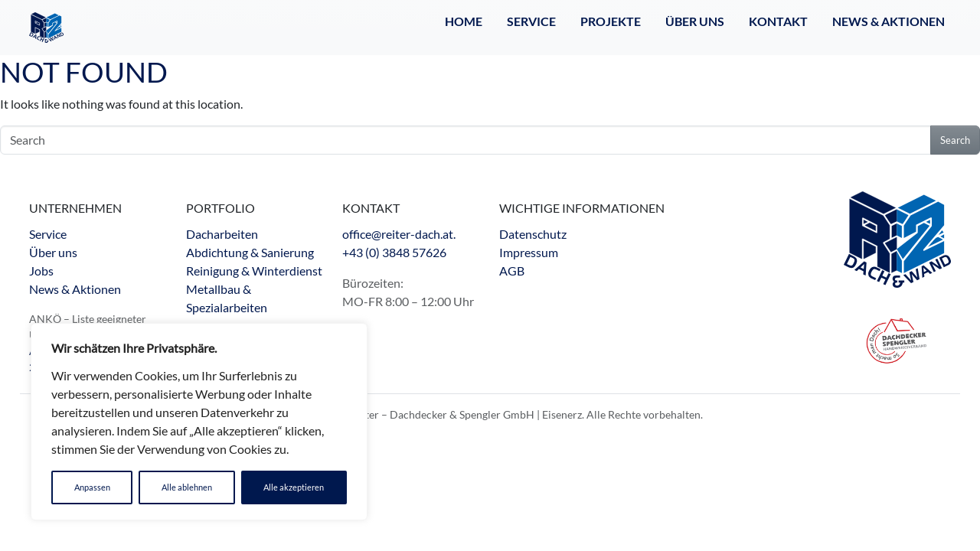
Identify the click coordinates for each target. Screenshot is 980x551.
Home (464, 21)
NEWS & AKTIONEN (889, 21)
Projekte (611, 21)
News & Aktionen (75, 289)
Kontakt (778, 21)
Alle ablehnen (187, 487)
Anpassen (92, 487)
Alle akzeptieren (294, 487)
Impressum (529, 252)
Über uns (53, 252)
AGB (512, 271)
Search (955, 140)
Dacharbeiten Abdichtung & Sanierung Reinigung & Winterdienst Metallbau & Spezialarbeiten (254, 271)
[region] (199, 422)
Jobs (41, 271)
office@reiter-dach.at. (399, 234)
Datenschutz (533, 234)
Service (531, 21)
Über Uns (695, 21)
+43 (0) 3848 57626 (394, 252)
